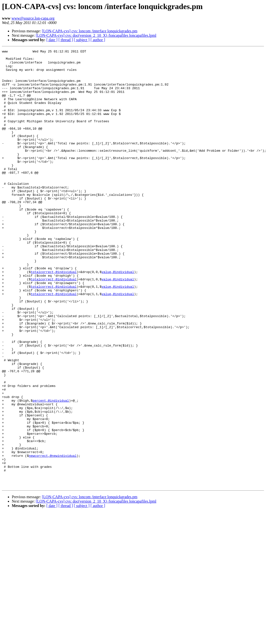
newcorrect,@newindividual (53, 537)
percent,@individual (51, 471)
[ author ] (98, 40)
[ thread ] (66, 40)
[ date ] (52, 40)
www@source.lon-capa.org (33, 18)
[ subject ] (82, 40)
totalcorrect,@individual (54, 317)
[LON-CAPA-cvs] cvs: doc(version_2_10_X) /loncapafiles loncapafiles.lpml (96, 35)
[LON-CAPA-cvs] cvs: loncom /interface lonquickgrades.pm (90, 31)
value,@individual (118, 317)
